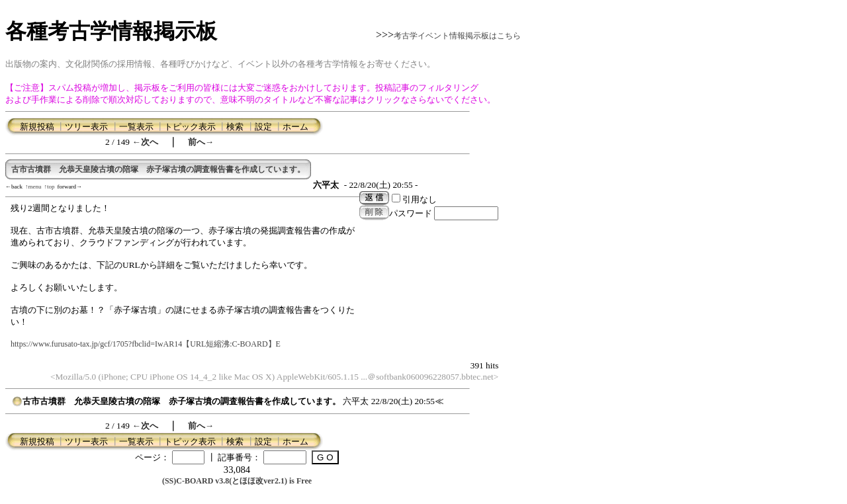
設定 (263, 127)
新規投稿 (37, 127)
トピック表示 (190, 127)
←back (14, 187)
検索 (235, 127)
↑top (50, 187)
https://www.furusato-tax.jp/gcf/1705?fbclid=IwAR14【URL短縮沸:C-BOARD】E (146, 344)
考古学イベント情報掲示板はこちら (457, 36)
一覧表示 (136, 127)
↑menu (33, 187)
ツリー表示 (86, 127)
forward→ (70, 187)
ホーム (295, 127)
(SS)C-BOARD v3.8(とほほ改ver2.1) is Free (237, 481)
